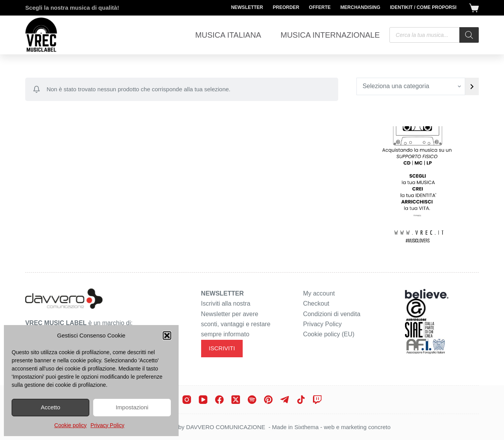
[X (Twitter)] (236, 400)
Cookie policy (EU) (328, 334)
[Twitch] (317, 400)
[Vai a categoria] (472, 86)
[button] (167, 336)
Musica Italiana (228, 35)
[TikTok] (301, 400)
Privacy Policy (107, 425)
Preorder (286, 7)
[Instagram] (187, 400)
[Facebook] (219, 400)
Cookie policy (70, 425)
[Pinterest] (268, 400)
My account (319, 293)
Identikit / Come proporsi (423, 7)
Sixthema (307, 427)
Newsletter (247, 7)
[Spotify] (252, 400)
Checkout (316, 303)
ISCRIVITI (222, 348)
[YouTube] (203, 400)
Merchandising (361, 7)
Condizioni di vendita (332, 314)
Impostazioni (132, 407)
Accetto (50, 407)
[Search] (469, 35)
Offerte (320, 7)
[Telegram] (285, 400)
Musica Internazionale (330, 35)
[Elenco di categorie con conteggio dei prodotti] (411, 86)
